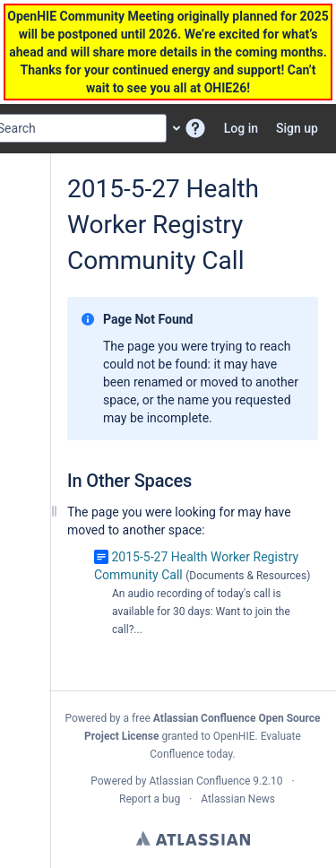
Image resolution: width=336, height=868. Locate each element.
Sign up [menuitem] (297, 128)
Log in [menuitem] (241, 128)
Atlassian (193, 838)
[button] (195, 128)
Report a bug (150, 799)
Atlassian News (238, 799)
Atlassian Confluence (199, 781)
